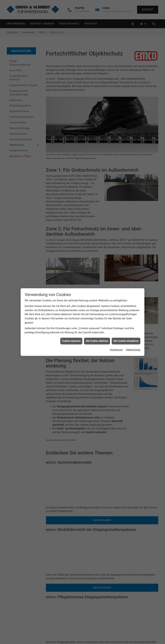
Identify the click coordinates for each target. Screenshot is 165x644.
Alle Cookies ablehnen (97, 341)
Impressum (116, 350)
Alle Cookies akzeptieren (126, 341)
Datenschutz (133, 350)
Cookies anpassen (71, 341)
